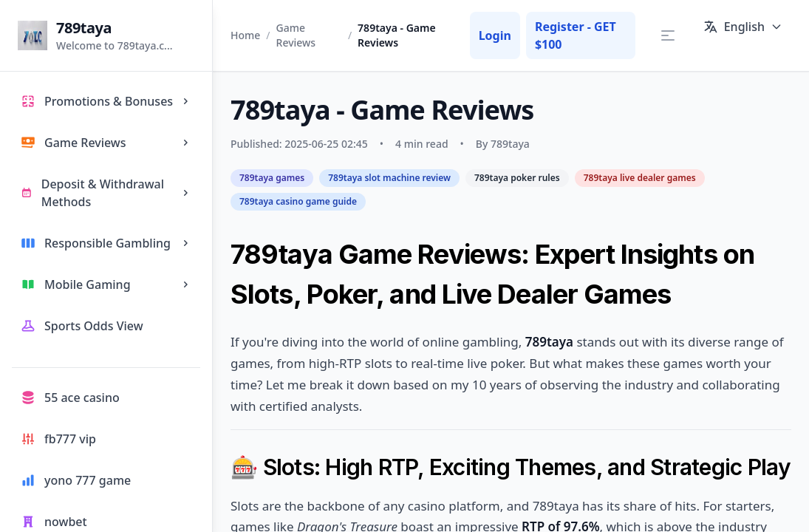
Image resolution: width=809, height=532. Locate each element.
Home (245, 35)
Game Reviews (296, 35)
